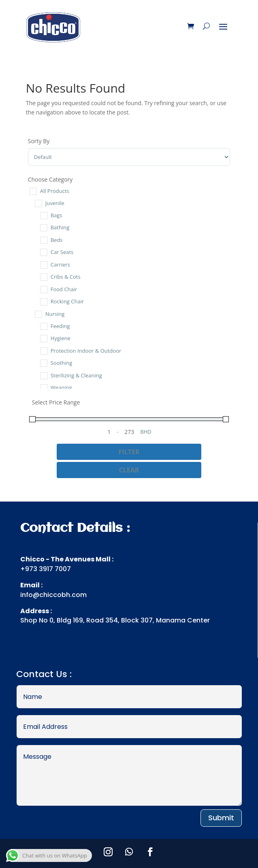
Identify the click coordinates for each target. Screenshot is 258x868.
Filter (129, 452)
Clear (129, 470)
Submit (221, 818)
